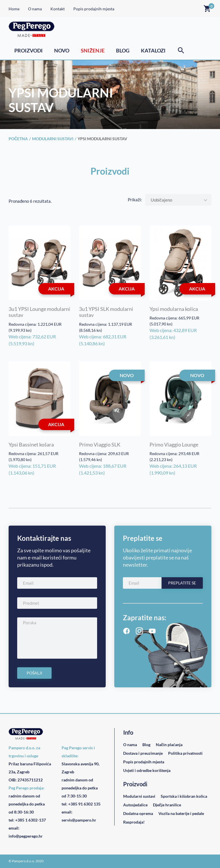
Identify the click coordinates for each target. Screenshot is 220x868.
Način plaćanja (169, 745)
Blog (123, 50)
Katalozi (153, 50)
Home (14, 9)
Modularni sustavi (53, 139)
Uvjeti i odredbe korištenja (147, 770)
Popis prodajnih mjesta (94, 9)
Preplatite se (182, 583)
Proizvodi (29, 50)
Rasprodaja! (134, 822)
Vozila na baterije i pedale (181, 813)
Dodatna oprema (138, 813)
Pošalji (34, 673)
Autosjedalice (135, 805)
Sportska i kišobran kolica (184, 796)
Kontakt (58, 9)
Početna (18, 139)
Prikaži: (135, 200)
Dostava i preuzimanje (143, 753)
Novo (62, 50)
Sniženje (93, 50)
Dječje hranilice (167, 805)
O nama (35, 9)
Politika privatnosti (185, 753)
